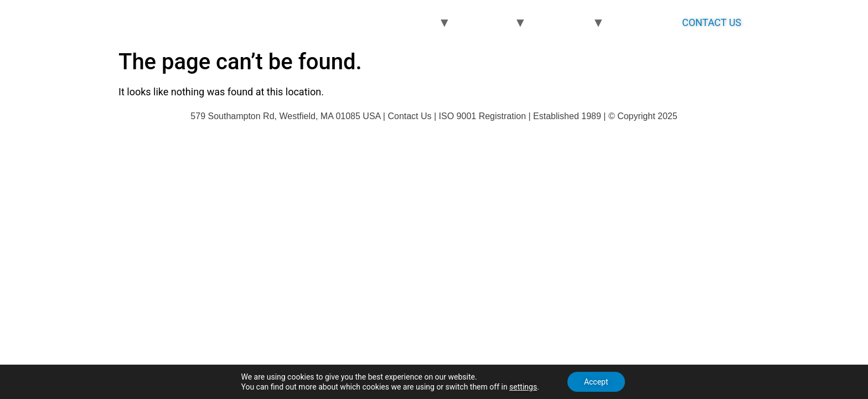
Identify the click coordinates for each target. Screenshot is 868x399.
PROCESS (487, 22)
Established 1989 (567, 116)
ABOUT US (642, 22)
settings (523, 387)
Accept (596, 382)
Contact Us (409, 116)
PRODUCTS (407, 22)
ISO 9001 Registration (482, 116)
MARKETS (564, 22)
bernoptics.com (196, 22)
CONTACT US (712, 22)
